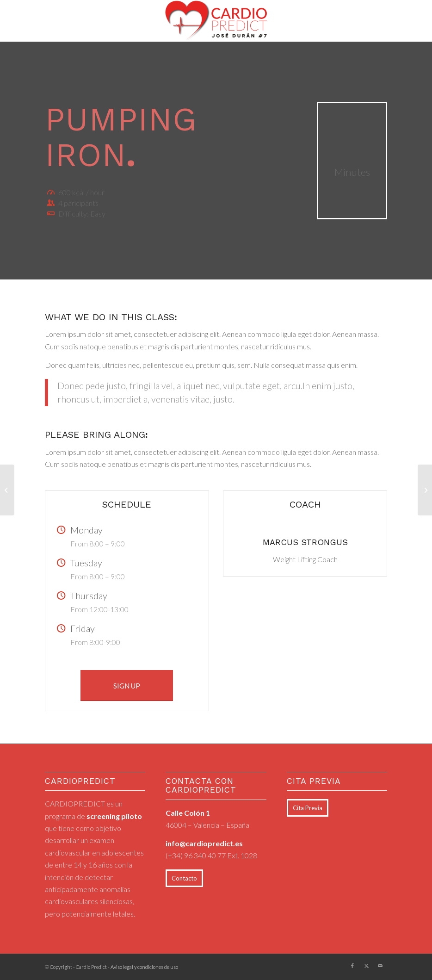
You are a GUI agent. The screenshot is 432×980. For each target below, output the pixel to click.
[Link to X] (366, 966)
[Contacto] (184, 878)
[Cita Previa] (308, 808)
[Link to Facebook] (352, 966)
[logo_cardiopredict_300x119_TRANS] (216, 21)
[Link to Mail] (380, 966)
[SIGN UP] (127, 685)
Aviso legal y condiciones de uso (144, 967)
